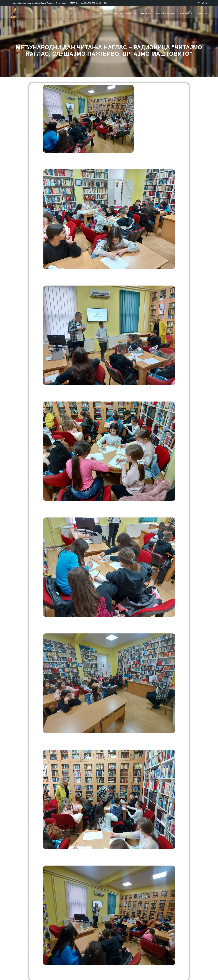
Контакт (202, 14)
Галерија (186, 14)
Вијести (131, 14)
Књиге (145, 14)
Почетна (102, 14)
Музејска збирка (165, 14)
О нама (116, 14)
